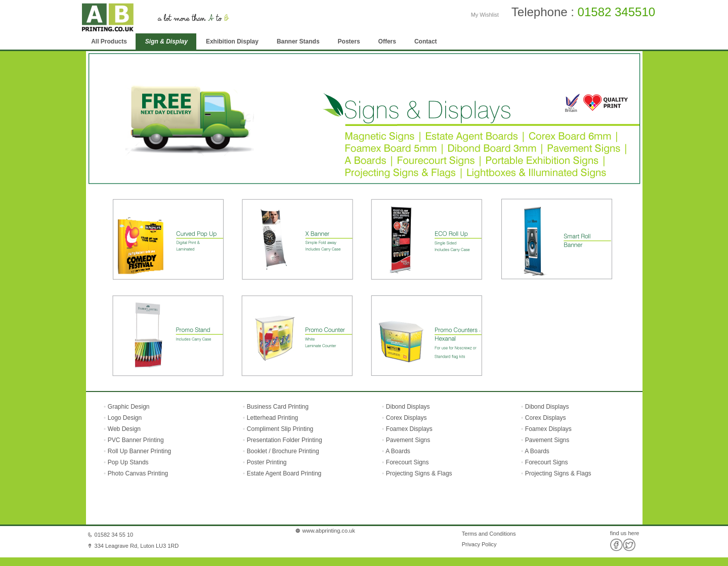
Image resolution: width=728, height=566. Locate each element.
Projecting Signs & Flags (419, 473)
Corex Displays (406, 418)
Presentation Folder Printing (285, 440)
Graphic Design (128, 407)
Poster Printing (267, 462)
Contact (426, 41)
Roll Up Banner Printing (139, 451)
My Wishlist (485, 15)
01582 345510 (617, 12)
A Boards (398, 451)
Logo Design (124, 418)
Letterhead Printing (272, 418)
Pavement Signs (408, 440)
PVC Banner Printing (135, 440)
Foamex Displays (409, 429)
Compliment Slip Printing (280, 429)
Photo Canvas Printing (137, 473)
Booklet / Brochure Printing (283, 451)
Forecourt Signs (408, 462)
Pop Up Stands (127, 462)
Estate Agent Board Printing (284, 473)
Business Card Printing (277, 407)
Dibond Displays (408, 407)
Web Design (123, 429)
